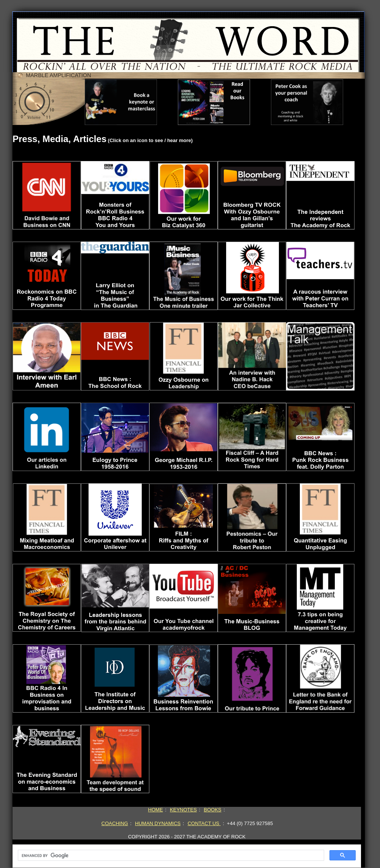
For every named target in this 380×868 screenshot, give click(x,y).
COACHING (115, 823)
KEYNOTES (183, 810)
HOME (156, 810)
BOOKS (212, 810)
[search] (170, 855)
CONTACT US (204, 823)
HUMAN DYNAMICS (158, 823)
